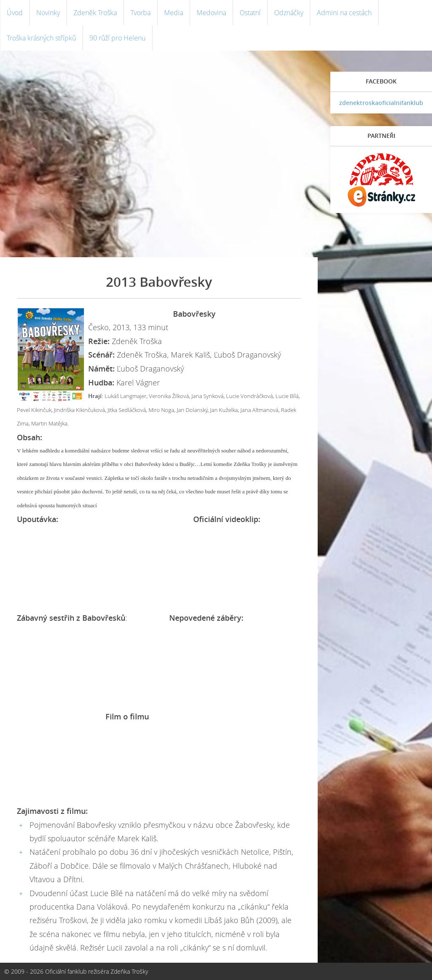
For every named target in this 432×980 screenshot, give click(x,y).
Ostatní (250, 13)
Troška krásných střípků (41, 38)
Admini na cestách (344, 13)
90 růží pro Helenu (117, 38)
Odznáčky (289, 13)
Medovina (211, 13)
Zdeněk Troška (95, 13)
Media (174, 13)
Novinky (48, 13)
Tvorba (140, 13)
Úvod (15, 13)
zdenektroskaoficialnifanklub (381, 103)
